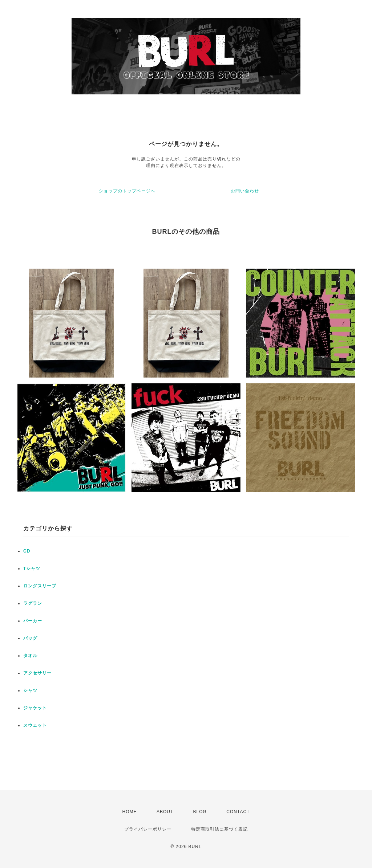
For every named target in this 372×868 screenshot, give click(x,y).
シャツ (30, 690)
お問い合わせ (245, 191)
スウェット (35, 725)
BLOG (200, 812)
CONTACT (238, 812)
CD (27, 551)
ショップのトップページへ (127, 191)
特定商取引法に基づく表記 (219, 829)
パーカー (33, 621)
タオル (30, 656)
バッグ (30, 638)
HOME (130, 812)
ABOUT (165, 812)
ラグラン (33, 603)
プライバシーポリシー (148, 829)
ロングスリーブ (40, 586)
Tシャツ (32, 569)
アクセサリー (37, 673)
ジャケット (35, 708)
